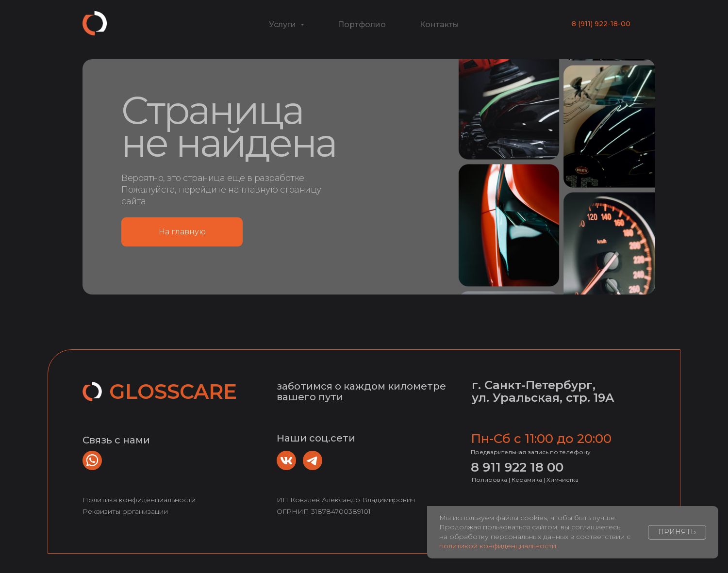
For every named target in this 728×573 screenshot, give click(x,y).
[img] (286, 460)
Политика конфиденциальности (139, 500)
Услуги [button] (283, 25)
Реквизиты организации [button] (125, 511)
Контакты (439, 25)
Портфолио (362, 25)
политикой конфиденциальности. (498, 546)
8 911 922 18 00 (517, 467)
